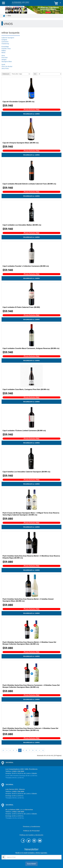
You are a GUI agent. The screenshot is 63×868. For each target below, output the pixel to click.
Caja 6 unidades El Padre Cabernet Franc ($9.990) (21, 307)
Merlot (3, 53)
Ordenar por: (6, 74)
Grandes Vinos (6, 49)
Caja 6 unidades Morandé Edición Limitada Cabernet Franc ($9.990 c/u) (29, 184)
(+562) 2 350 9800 (18, 771)
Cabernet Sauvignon (8, 38)
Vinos (9, 16)
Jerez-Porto (5, 68)
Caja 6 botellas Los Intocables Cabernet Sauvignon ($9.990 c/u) (26, 472)
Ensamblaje (5, 47)
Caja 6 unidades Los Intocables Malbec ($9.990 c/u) (22, 225)
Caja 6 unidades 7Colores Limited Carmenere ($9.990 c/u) (24, 431)
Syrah (3, 64)
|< (3, 750)
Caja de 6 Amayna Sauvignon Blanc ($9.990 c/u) (21, 143)
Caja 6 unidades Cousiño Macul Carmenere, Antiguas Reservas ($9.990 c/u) (31, 348)
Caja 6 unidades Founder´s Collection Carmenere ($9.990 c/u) (26, 266)
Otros (3, 56)
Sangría (4, 60)
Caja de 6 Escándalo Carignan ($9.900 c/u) (18, 102)
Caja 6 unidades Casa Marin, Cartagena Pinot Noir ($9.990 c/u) (26, 389)
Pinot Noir (5, 58)
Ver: (35, 74)
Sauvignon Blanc (7, 62)
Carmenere (5, 42)
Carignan (4, 40)
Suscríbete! (31, 864)
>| (43, 750)
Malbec (4, 51)
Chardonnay (5, 44)
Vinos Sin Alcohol (7, 66)
